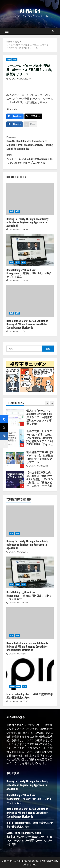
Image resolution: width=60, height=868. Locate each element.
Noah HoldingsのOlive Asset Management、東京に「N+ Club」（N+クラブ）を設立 (30, 250)
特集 (23, 262)
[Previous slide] (47, 403)
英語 (17, 211)
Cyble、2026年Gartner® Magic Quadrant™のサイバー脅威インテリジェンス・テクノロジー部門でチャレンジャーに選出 (29, 838)
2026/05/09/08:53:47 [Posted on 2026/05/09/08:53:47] (19, 701)
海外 (17, 262)
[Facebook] (15, 116)
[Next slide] (52, 403)
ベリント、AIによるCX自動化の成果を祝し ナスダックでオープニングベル (30, 159)
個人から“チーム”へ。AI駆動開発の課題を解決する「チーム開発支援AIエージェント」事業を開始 (15, 418)
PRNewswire (15, 686)
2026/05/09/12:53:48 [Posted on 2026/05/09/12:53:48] (19, 280)
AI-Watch (30, 10)
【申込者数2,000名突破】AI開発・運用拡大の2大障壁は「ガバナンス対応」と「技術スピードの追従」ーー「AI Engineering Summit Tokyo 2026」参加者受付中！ (15, 480)
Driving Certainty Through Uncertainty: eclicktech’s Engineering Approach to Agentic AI (30, 199)
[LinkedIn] (14, 124)
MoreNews (48, 861)
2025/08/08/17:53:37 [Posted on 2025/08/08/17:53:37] (21, 79)
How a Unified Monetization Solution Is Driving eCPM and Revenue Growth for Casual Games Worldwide (30, 301)
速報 (15, 60)
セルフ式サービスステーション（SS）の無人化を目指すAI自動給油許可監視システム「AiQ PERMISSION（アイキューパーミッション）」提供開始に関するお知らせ (15, 438)
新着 (9, 60)
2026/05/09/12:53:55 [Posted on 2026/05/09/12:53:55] (19, 230)
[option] (30, 419)
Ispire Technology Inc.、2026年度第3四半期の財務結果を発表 (30, 674)
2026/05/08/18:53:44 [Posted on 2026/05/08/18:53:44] (39, 466)
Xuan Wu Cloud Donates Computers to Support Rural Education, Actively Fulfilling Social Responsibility (30, 143)
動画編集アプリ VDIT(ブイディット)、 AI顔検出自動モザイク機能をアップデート (15, 459)
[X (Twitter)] (33, 116)
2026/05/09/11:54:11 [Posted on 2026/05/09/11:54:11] (19, 331)
